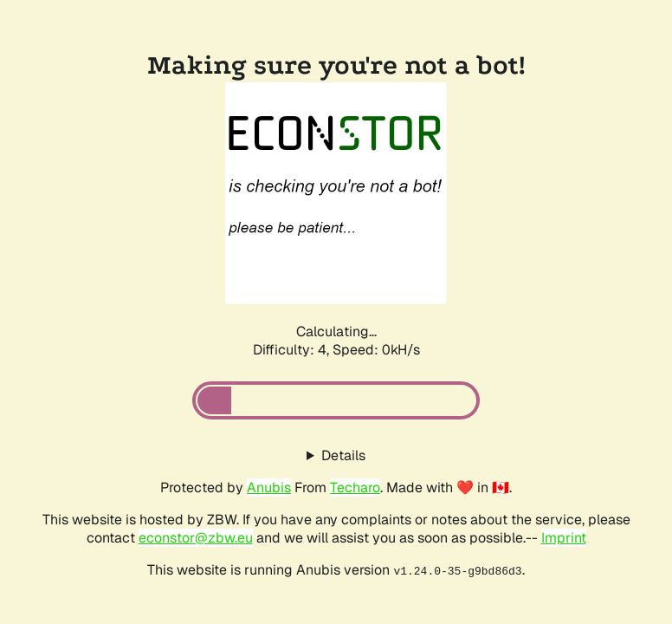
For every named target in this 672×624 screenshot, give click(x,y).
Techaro (355, 487)
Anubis (269, 487)
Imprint (564, 538)
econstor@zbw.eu (196, 538)
